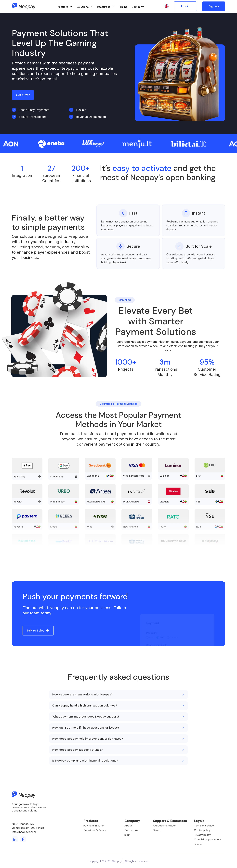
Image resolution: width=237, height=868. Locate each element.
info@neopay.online (24, 832)
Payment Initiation (94, 826)
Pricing (123, 7)
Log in (185, 6)
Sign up (214, 6)
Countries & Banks (95, 830)
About (128, 826)
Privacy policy (202, 835)
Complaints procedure (208, 839)
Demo (157, 830)
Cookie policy (202, 830)
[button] (65, 6)
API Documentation (165, 826)
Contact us (131, 830)
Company (138, 7)
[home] (24, 6)
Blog (127, 835)
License (199, 844)
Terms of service (204, 826)
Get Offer (23, 95)
